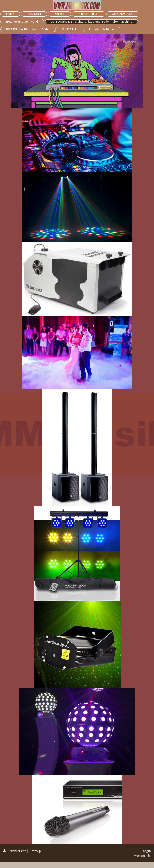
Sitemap (35, 851)
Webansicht (142, 855)
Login (147, 851)
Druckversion (15, 851)
